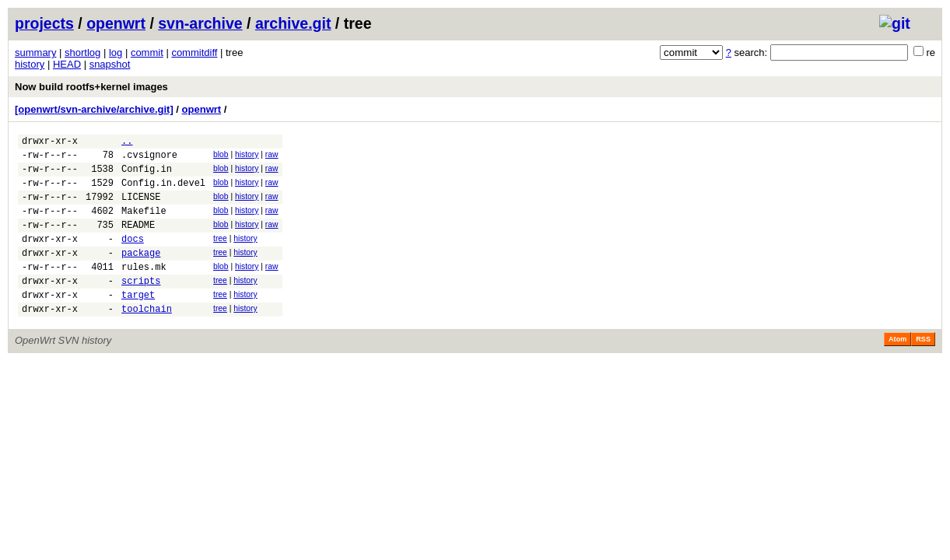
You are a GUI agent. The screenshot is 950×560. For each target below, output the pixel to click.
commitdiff (194, 52)
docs (133, 257)
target (138, 322)
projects (44, 23)
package (141, 273)
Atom (897, 369)
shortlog (82, 52)
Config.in (147, 175)
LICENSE (141, 208)
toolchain (147, 339)
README (138, 241)
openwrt (116, 23)
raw (272, 157)
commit (147, 52)
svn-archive (200, 23)
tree (220, 255)
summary (35, 52)
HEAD (67, 64)
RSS (923, 369)
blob (221, 157)
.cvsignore (149, 159)
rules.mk (144, 290)
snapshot (110, 64)
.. (127, 143)
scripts (141, 306)
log (116, 52)
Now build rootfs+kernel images (91, 87)
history (30, 64)
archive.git (293, 23)
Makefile (144, 224)
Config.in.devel (163, 192)
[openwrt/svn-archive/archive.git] (94, 109)
